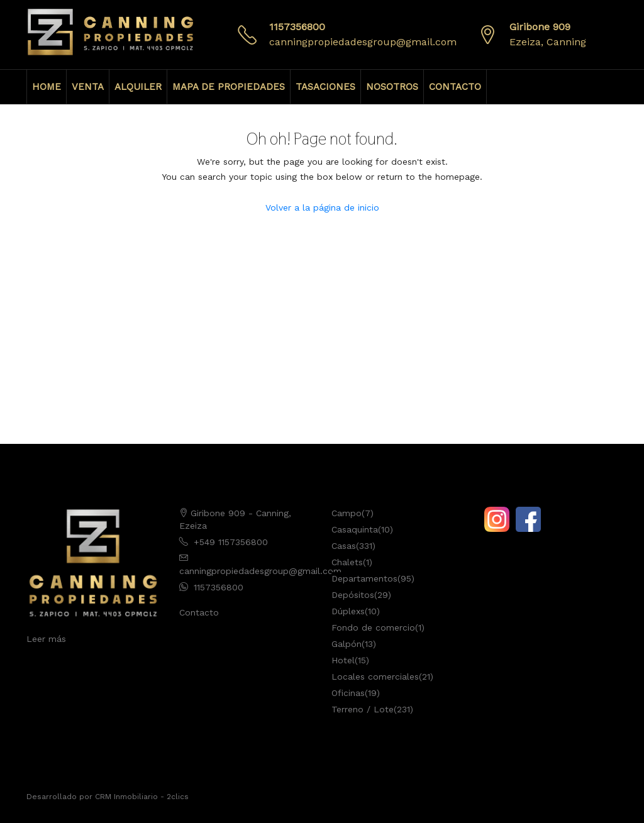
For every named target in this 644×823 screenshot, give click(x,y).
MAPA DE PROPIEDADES (229, 87)
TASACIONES (325, 87)
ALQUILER (138, 87)
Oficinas (348, 693)
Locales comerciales (375, 677)
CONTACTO (455, 87)
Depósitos (353, 595)
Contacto (199, 612)
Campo (347, 513)
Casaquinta (355, 529)
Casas (344, 546)
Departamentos (364, 578)
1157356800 (297, 27)
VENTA (88, 87)
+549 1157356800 (231, 542)
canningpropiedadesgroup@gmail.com (363, 42)
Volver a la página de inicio (322, 207)
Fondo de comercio (373, 627)
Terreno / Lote (363, 709)
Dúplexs (348, 611)
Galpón (347, 644)
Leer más (46, 639)
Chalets (347, 562)
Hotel (343, 660)
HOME (47, 87)
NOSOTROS (392, 87)
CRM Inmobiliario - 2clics (142, 797)
